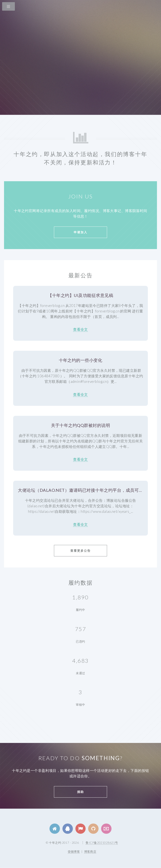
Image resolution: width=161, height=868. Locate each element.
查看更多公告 (80, 551)
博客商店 (90, 852)
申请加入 (80, 232)
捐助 (80, 792)
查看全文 (80, 329)
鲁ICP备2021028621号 (102, 843)
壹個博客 (74, 852)
